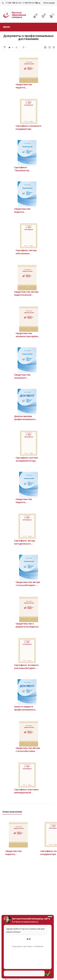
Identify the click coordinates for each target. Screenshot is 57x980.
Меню (7, 27)
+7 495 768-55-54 (13, 3)
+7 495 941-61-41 (30, 3)
